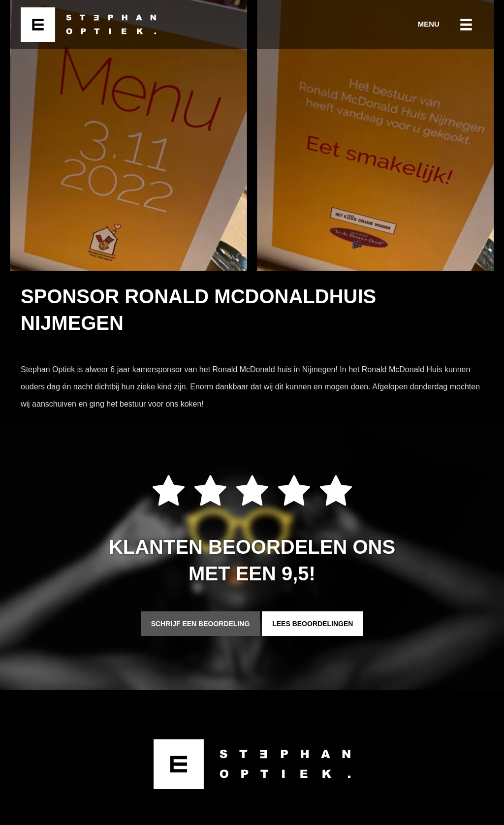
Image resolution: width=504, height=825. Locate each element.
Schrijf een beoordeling (201, 624)
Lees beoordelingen (313, 624)
